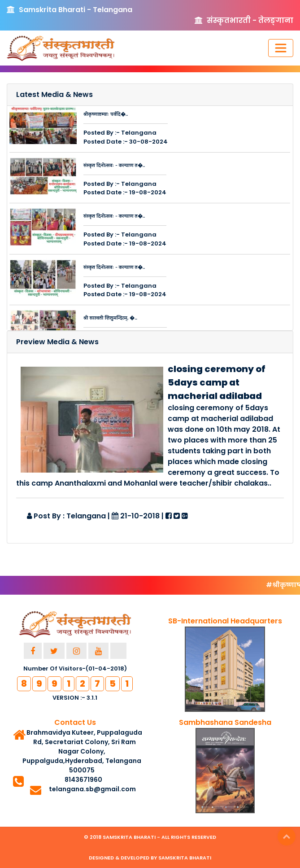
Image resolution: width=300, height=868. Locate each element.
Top (287, 837)
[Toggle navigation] (281, 48)
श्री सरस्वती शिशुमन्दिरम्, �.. (110, 319)
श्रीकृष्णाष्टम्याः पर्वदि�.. (106, 115)
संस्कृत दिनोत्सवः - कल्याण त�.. (114, 166)
